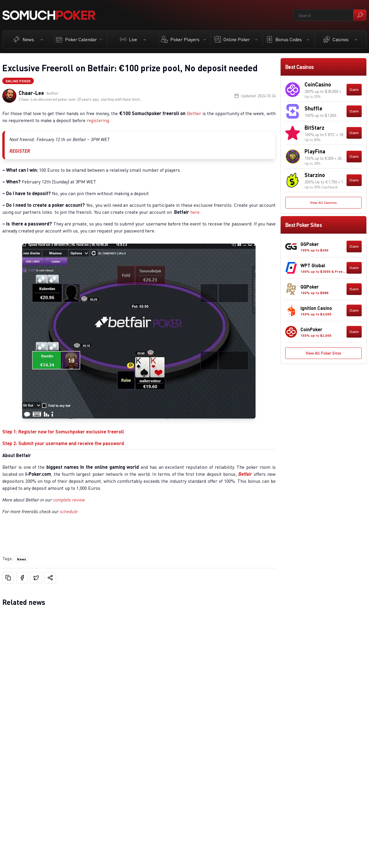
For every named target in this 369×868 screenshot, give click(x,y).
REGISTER (20, 151)
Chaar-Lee (31, 93)
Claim (354, 90)
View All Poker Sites (323, 353)
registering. (98, 120)
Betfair (194, 113)
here (195, 212)
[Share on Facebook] (22, 578)
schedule (69, 511)
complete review (69, 500)
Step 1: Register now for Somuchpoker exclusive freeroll (63, 432)
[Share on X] (36, 578)
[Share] (50, 578)
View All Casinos (323, 203)
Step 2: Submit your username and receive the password (63, 443)
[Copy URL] (8, 578)
